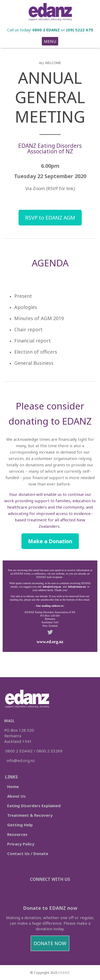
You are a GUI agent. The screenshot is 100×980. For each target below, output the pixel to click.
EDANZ (64, 973)
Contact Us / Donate (28, 853)
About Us (16, 796)
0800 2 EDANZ (46, 30)
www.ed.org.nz (50, 642)
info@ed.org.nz (52, 587)
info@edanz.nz (77, 587)
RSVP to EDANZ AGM (50, 218)
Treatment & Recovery (30, 815)
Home (13, 786)
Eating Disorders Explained (33, 806)
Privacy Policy (21, 844)
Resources (17, 834)
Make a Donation (50, 541)
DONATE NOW (50, 943)
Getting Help (20, 825)
